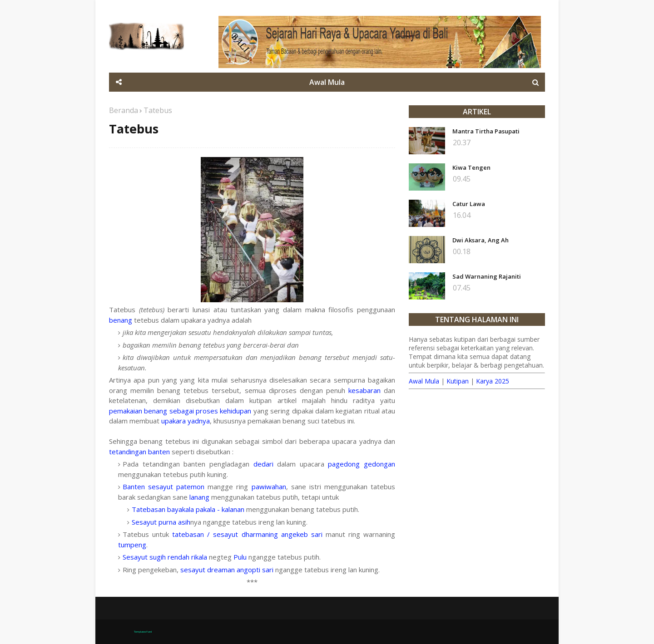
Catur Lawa (469, 204)
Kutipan (458, 381)
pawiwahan (269, 487)
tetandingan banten (139, 452)
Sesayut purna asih (161, 522)
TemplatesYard (143, 632)
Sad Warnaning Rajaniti (487, 276)
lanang (199, 497)
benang (121, 320)
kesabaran (364, 390)
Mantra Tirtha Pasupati (486, 131)
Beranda (124, 110)
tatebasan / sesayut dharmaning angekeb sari (247, 534)
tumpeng (132, 545)
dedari (263, 464)
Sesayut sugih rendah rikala (165, 557)
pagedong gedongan (362, 464)
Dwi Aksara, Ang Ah (481, 240)
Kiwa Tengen (471, 167)
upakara (173, 421)
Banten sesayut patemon (163, 487)
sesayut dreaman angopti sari (227, 570)
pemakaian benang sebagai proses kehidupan (180, 411)
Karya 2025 (493, 381)
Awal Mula (424, 381)
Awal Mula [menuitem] (327, 82)
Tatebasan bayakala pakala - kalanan (189, 509)
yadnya (199, 421)
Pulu (240, 557)
